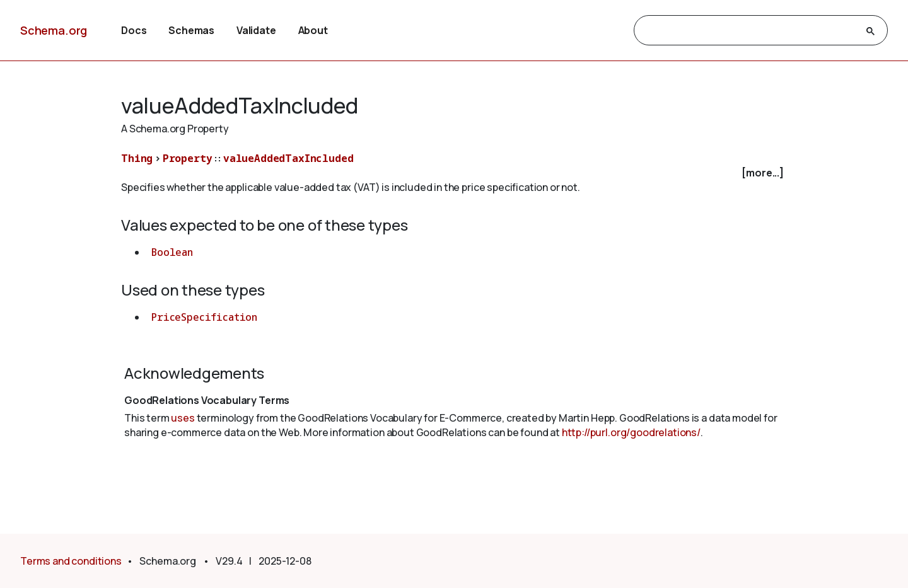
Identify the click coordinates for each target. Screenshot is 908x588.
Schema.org (54, 30)
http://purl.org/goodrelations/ (631, 432)
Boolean (172, 252)
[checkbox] (454, 173)
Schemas (191, 30)
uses (183, 418)
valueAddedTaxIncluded (288, 158)
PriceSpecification (204, 317)
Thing (137, 158)
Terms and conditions (71, 561)
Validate (256, 30)
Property (188, 158)
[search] (749, 31)
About (313, 30)
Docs (134, 30)
